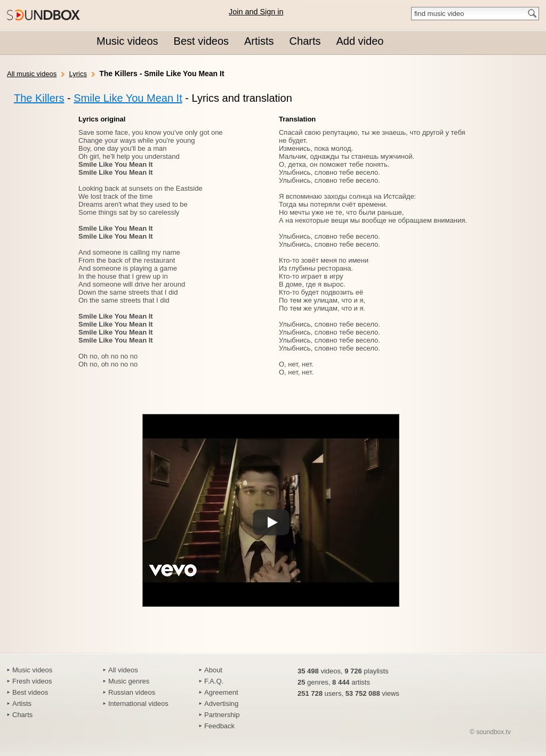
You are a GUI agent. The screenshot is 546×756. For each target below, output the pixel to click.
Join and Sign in (256, 12)
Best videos (30, 692)
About (213, 670)
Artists (22, 704)
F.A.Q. (214, 681)
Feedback (219, 726)
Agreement (221, 692)
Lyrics (78, 74)
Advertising (221, 704)
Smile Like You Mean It (128, 98)
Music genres (129, 681)
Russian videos (132, 692)
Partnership (222, 715)
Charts (22, 715)
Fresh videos (32, 681)
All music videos (32, 74)
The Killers (39, 98)
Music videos (32, 670)
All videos (123, 670)
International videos (138, 704)
